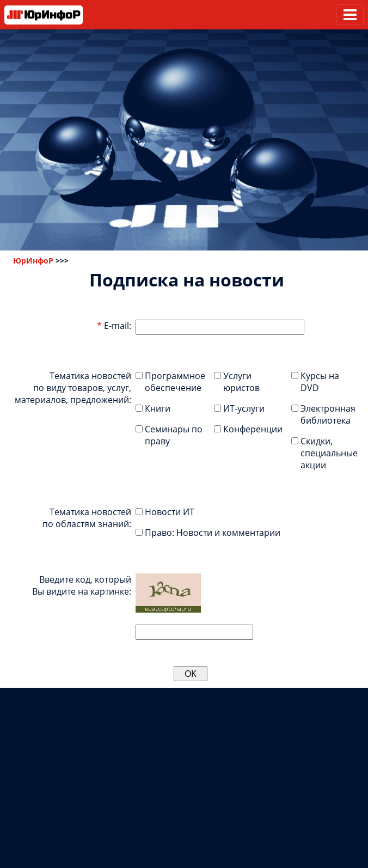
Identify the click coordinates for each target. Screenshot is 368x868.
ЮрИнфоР (33, 261)
